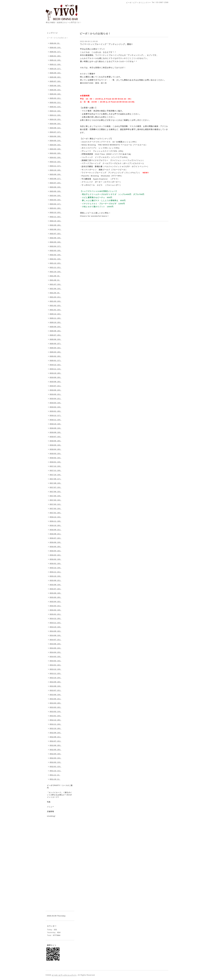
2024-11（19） (56, 115)
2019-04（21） (56, 399)
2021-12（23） (56, 263)
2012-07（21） (56, 741)
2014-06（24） (56, 644)
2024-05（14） (56, 141)
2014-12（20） (56, 618)
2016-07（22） (56, 538)
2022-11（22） (56, 217)
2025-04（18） (56, 94)
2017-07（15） (56, 487)
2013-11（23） (56, 673)
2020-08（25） (56, 331)
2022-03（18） (56, 250)
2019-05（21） (56, 394)
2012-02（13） (56, 762)
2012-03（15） (56, 758)
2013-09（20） (56, 682)
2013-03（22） (56, 707)
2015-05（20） (56, 597)
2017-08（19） (56, 483)
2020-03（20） (56, 352)
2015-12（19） (56, 568)
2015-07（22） (56, 589)
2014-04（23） (56, 652)
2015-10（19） (56, 576)
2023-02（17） (56, 204)
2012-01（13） (56, 766)
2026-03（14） (56, 47)
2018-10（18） (56, 424)
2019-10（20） (56, 373)
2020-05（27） (56, 344)
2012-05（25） (56, 750)
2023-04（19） (56, 196)
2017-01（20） (56, 513)
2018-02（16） (56, 458)
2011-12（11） (56, 771)
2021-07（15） (56, 284)
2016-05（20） (56, 547)
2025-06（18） (56, 86)
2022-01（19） (56, 259)
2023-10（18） (56, 170)
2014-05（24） (56, 648)
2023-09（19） (56, 174)
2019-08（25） (56, 382)
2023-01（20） (56, 208)
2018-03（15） (56, 454)
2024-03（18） (56, 149)
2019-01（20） (56, 411)
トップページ (52, 33)
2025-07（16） (56, 81)
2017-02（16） (56, 508)
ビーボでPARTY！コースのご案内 (60, 787)
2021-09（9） (55, 276)
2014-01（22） (56, 665)
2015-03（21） (56, 606)
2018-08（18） (56, 432)
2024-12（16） (56, 111)
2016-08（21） (56, 534)
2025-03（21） (56, 98)
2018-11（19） (56, 420)
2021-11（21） (56, 267)
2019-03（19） (56, 403)
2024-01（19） (56, 157)
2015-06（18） (56, 593)
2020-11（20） (56, 318)
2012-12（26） (56, 720)
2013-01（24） (56, 716)
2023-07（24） (56, 183)
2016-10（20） (56, 525)
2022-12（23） (56, 212)
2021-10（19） (56, 272)
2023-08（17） (56, 179)
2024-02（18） (56, 153)
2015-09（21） (56, 580)
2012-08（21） (56, 737)
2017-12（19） (56, 466)
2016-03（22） (56, 555)
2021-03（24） (56, 301)
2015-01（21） (56, 614)
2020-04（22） (56, 348)
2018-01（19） (56, 462)
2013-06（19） (56, 695)
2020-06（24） (56, 339)
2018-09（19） (56, 428)
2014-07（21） (56, 640)
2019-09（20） (56, 377)
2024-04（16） (56, 145)
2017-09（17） (56, 479)
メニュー (50, 807)
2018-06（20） (56, 441)
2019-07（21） (56, 386)
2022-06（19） (56, 238)
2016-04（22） (56, 551)
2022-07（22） (56, 234)
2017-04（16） (56, 500)
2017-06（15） (56, 492)
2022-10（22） (56, 221)
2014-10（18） (56, 627)
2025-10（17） (56, 69)
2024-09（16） (56, 124)
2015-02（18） (56, 610)
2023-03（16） (56, 200)
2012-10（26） (56, 728)
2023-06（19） (56, 187)
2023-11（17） (56, 166)
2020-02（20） (56, 356)
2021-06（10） (56, 289)
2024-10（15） (56, 119)
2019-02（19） (56, 407)
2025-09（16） (56, 73)
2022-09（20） (56, 225)
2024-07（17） (56, 132)
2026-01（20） (56, 56)
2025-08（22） (56, 77)
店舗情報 (50, 812)
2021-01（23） (56, 310)
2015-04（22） (56, 602)
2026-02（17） (56, 52)
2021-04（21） (56, 297)
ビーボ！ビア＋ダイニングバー (64, 975)
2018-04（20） (56, 449)
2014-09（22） (56, 631)
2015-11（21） (56, 572)
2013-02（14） (56, 711)
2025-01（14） (56, 107)
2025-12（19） (56, 60)
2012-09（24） (56, 733)
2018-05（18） (56, 445)
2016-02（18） (56, 559)
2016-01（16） (56, 563)
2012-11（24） (56, 724)
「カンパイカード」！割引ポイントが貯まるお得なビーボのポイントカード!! (59, 795)
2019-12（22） (56, 365)
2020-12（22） (56, 314)
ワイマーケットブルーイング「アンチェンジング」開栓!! (106, 44)
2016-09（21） (56, 530)
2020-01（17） (56, 360)
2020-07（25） (56, 335)
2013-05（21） (56, 699)
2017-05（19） (56, 496)
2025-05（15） (56, 90)
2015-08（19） (56, 585)
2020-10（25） (56, 322)
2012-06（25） (56, 745)
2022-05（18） (56, 242)
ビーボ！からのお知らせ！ (58, 38)
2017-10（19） (56, 475)
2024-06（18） (56, 136)
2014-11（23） (56, 623)
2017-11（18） (56, 470)
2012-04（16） (56, 754)
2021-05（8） (55, 293)
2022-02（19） (56, 255)
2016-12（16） (56, 517)
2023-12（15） (56, 162)
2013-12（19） (56, 669)
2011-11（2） (55, 775)
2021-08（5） (55, 280)
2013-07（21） (56, 690)
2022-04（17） (56, 246)
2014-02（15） (56, 661)
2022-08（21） (56, 229)
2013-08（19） (56, 686)
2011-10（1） (55, 779)
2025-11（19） (56, 64)
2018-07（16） (56, 437)
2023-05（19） (56, 191)
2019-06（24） (56, 390)
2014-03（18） (56, 657)
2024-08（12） (56, 128)
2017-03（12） (56, 504)
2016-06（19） (56, 542)
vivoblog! (51, 816)
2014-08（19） (56, 635)
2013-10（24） (56, 678)
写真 (49, 802)
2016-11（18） (56, 521)
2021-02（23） (56, 305)
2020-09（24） (56, 327)
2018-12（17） (56, 415)
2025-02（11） (56, 102)
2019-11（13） (56, 369)
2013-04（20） (56, 703)
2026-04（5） (55, 43)
